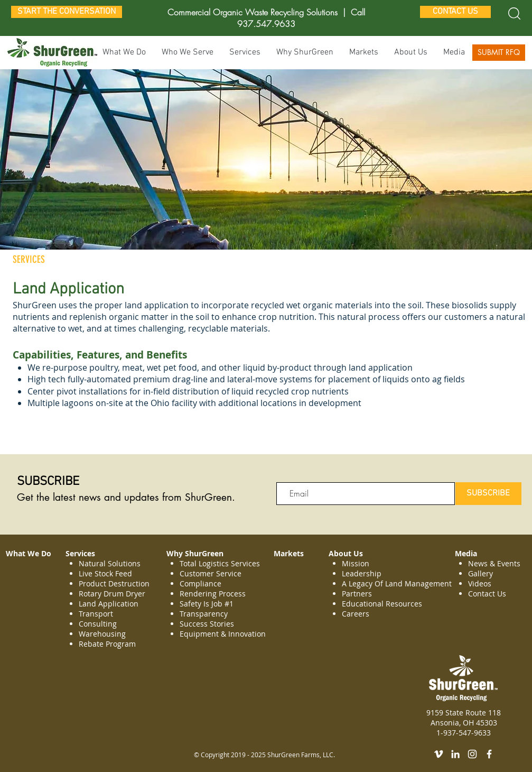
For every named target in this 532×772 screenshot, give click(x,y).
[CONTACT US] (455, 12)
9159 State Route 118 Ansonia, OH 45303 (464, 718)
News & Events (494, 563)
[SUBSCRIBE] (488, 494)
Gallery (480, 573)
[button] (245, 53)
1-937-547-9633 (464, 733)
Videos (480, 583)
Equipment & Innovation (223, 634)
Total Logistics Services (220, 563)
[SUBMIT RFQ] (499, 53)
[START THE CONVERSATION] (67, 12)
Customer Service (211, 573)
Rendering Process (214, 594)
